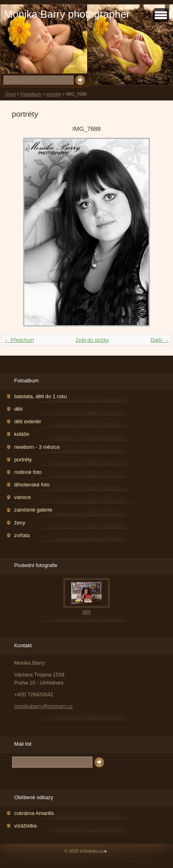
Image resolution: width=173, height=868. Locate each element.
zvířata (22, 535)
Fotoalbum (31, 94)
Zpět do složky (92, 340)
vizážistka (25, 826)
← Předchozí (19, 340)
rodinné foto (28, 472)
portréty (54, 94)
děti (18, 409)
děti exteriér (28, 421)
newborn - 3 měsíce (37, 447)
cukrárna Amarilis (34, 813)
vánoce (22, 497)
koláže (22, 434)
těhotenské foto (32, 485)
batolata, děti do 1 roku (41, 396)
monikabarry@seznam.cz (44, 706)
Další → (160, 340)
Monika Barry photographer (67, 14)
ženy (20, 523)
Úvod (10, 94)
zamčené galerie (33, 510)
